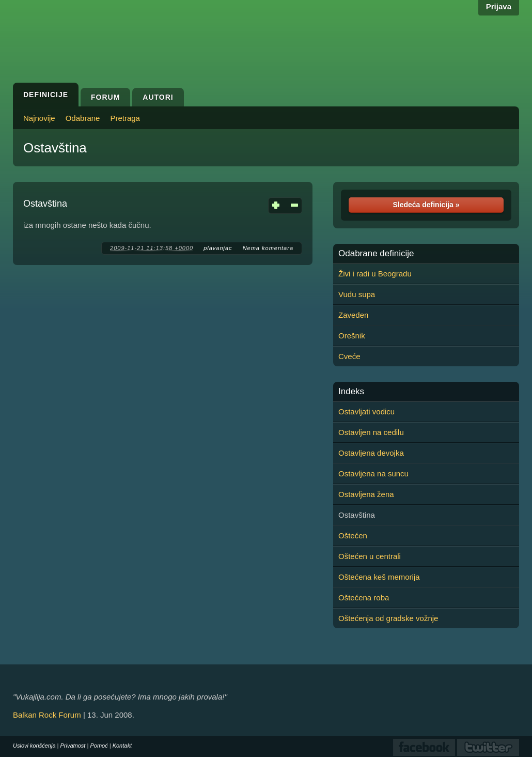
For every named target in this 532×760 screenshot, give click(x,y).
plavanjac (218, 248)
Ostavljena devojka (371, 453)
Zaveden (353, 315)
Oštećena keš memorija (379, 577)
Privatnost (73, 746)
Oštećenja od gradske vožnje (388, 618)
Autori (158, 97)
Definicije (46, 95)
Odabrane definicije (376, 254)
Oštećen (353, 536)
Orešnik (352, 336)
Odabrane (83, 118)
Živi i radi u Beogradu (375, 274)
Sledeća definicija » (426, 205)
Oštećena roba (364, 598)
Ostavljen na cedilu (371, 432)
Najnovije (39, 118)
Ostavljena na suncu (373, 474)
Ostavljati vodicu (366, 412)
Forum (105, 97)
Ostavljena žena (366, 494)
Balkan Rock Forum (47, 715)
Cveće (349, 356)
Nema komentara (268, 248)
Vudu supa (357, 294)
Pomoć (99, 746)
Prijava (499, 6)
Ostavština (55, 148)
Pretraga (125, 118)
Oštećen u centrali (370, 556)
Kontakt (122, 746)
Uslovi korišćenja (34, 746)
